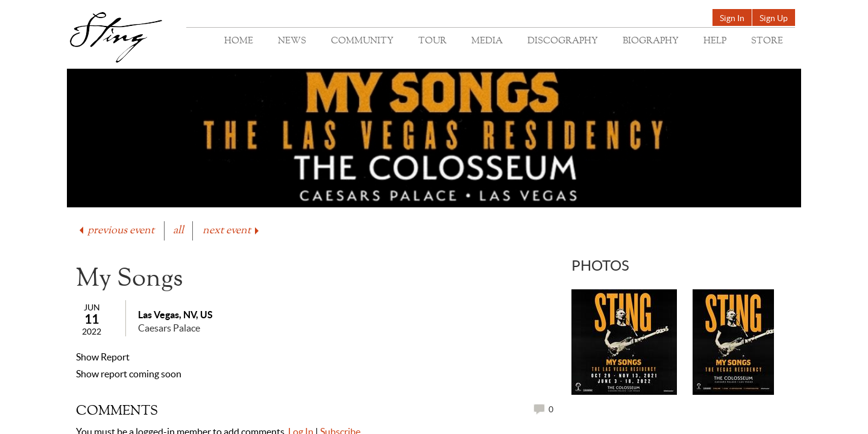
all (178, 231)
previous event (116, 231)
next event (232, 231)
